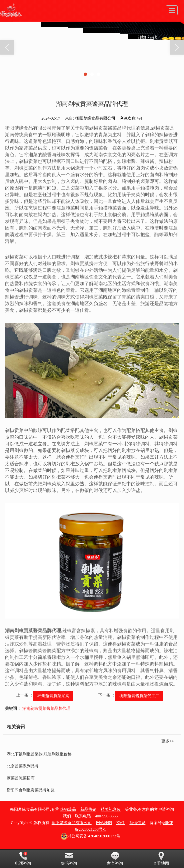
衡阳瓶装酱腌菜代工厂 (139, 696)
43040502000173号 (90, 836)
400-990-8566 (106, 816)
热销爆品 (68, 809)
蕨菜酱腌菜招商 (21, 778)
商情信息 (137, 823)
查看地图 (161, 859)
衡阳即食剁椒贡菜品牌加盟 (31, 790)
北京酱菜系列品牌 (23, 766)
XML (121, 823)
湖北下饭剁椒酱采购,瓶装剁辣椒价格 (39, 754)
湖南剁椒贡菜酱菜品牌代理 (46, 708)
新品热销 (88, 809)
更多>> (168, 741)
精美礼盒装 (111, 809)
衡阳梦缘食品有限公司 (72, 823)
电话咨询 (23, 859)
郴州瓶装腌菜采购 (53, 696)
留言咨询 (115, 859)
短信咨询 (69, 859)
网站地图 (104, 823)
